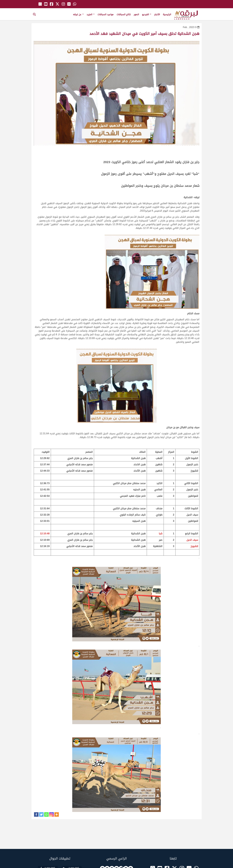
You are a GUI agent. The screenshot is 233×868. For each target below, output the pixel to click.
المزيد (91, 14)
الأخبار (157, 14)
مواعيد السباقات (106, 14)
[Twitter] (41, 814)
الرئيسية (167, 14)
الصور (136, 14)
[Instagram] (51, 814)
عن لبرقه (78, 14)
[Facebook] (36, 814)
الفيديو (147, 14)
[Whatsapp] (46, 814)
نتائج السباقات (124, 14)
